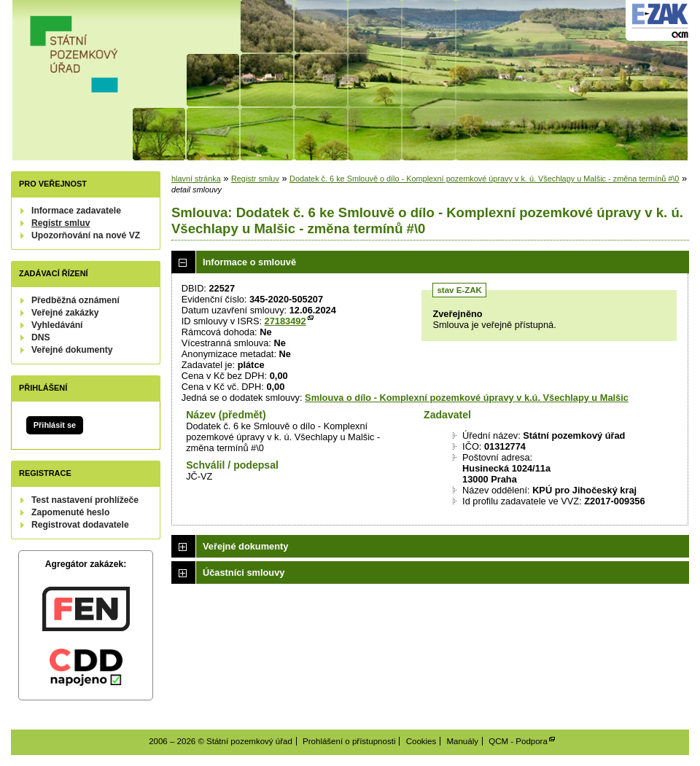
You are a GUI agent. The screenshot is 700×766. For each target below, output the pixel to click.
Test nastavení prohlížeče (85, 500)
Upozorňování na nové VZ (86, 235)
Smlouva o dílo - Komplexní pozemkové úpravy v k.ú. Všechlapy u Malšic (467, 398)
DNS (41, 337)
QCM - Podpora (518, 741)
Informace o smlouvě (249, 262)
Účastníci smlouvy (244, 572)
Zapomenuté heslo (70, 512)
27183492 (285, 321)
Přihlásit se (55, 425)
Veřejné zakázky (65, 313)
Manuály (462, 741)
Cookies (421, 741)
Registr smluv (61, 223)
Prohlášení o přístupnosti (349, 741)
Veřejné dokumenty (72, 350)
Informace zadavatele (76, 211)
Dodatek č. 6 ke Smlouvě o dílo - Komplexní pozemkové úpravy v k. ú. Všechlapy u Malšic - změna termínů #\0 (484, 179)
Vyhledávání (57, 325)
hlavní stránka (196, 179)
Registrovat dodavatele (80, 525)
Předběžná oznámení (75, 300)
